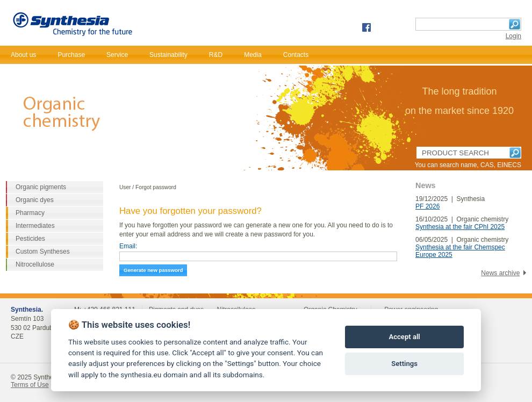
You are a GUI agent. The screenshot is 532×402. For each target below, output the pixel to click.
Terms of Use (30, 385)
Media (253, 55)
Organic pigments (41, 187)
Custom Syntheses (43, 252)
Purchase (71, 55)
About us (23, 55)
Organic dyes (35, 200)
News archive (500, 273)
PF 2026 (427, 206)
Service (117, 55)
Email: (128, 246)
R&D (216, 55)
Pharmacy (30, 213)
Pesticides (30, 239)
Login (513, 36)
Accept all (404, 337)
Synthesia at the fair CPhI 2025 (460, 227)
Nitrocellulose (35, 264)
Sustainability (168, 55)
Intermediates (35, 226)
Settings (404, 364)
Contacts (296, 55)
